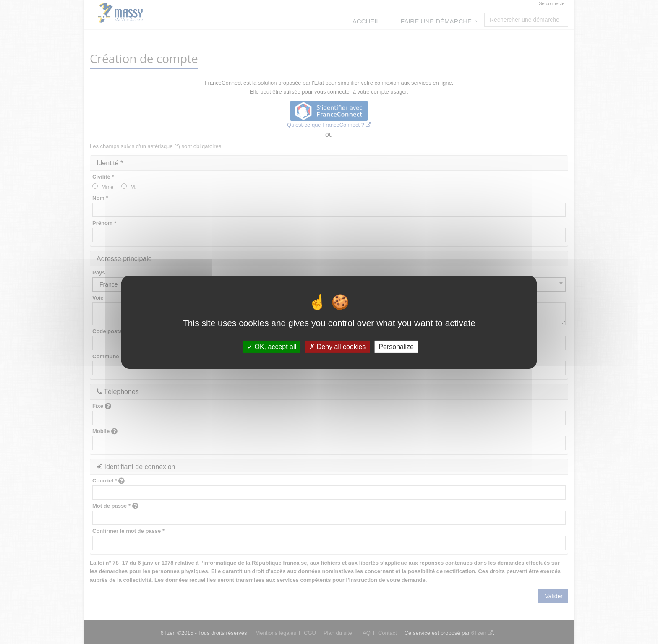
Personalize (396, 346)
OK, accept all (272, 346)
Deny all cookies (337, 346)
